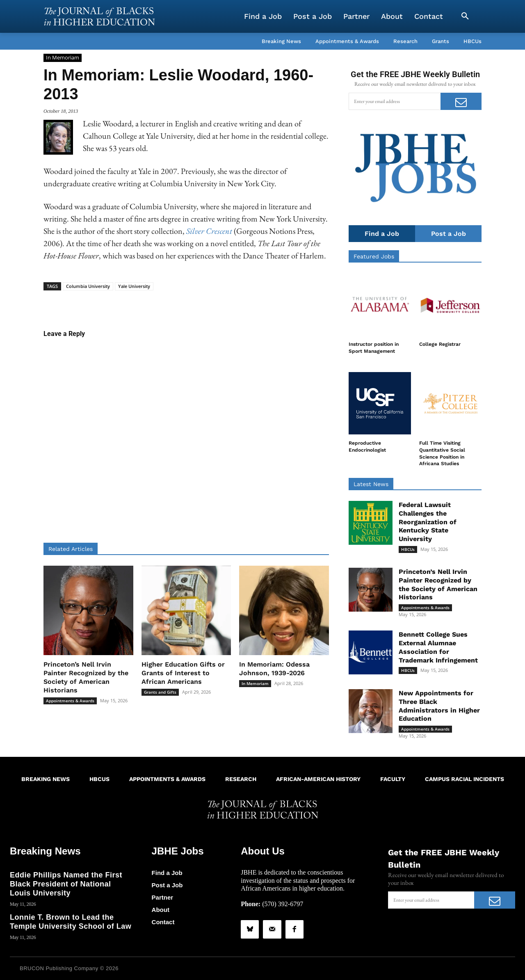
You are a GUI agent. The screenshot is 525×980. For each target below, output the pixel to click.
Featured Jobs (374, 256)
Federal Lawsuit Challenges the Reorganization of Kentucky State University (428, 522)
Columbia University (88, 286)
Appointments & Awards (70, 701)
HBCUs (408, 549)
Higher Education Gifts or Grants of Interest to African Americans (183, 673)
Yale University (134, 286)
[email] (395, 101)
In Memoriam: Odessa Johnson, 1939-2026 (274, 669)
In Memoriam (63, 58)
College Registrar (440, 344)
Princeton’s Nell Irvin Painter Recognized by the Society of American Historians (86, 677)
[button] (465, 16)
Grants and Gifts (160, 692)
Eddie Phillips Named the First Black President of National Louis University (66, 884)
